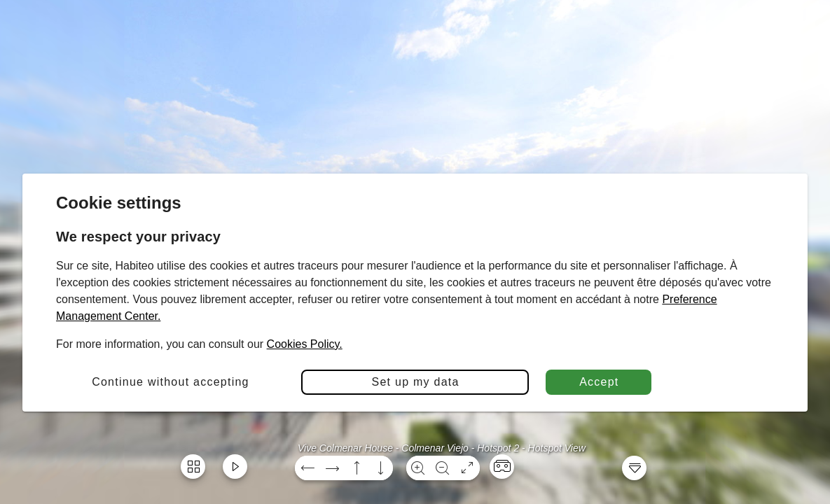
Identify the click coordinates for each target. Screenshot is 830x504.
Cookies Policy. (305, 344)
